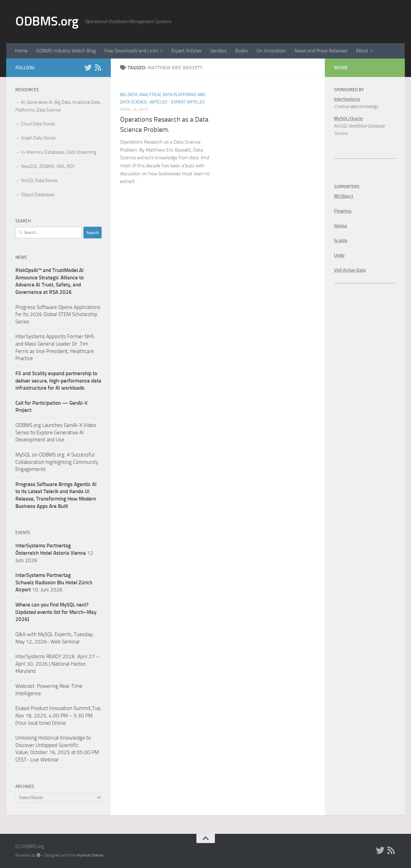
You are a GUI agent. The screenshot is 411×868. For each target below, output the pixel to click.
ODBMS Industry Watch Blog (66, 51)
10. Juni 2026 (54, 582)
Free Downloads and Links (131, 51)
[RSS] (98, 67)
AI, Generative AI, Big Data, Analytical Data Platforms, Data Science (58, 106)
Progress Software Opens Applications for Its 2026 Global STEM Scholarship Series (58, 314)
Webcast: (26, 686)
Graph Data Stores (38, 138)
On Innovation (271, 51)
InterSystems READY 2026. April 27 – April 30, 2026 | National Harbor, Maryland (57, 664)
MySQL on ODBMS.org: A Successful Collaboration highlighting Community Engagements (57, 462)
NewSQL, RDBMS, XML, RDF (48, 166)
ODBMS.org (47, 21)
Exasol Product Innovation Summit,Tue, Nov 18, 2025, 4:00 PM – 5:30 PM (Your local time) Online (58, 715)
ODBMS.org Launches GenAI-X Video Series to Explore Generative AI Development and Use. (56, 432)
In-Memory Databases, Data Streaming (59, 152)
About (362, 51)
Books (242, 51)
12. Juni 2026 (55, 553)
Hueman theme (90, 855)
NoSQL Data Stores (39, 180)
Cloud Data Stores (38, 124)
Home (21, 51)
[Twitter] (88, 67)
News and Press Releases (321, 51)
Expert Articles (186, 51)
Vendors (218, 51)
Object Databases (38, 195)
